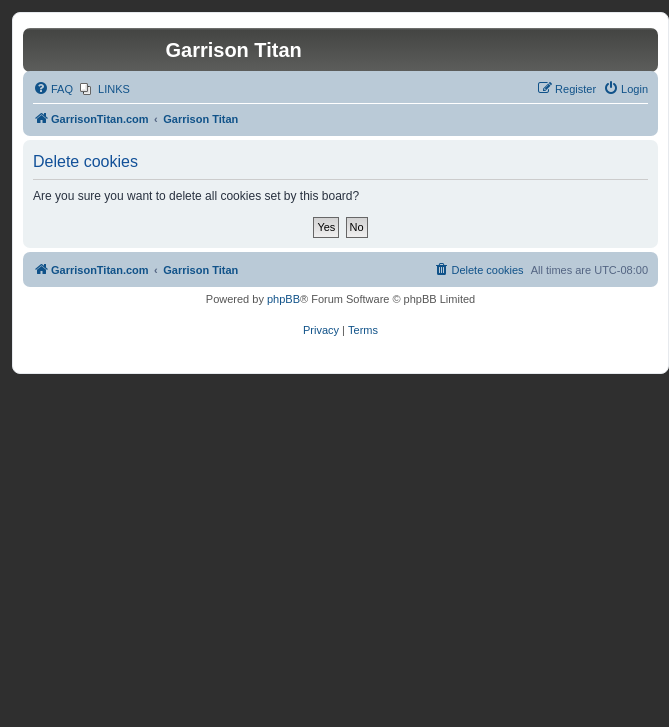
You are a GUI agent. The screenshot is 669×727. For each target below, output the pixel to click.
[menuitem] (53, 89)
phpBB (283, 299)
